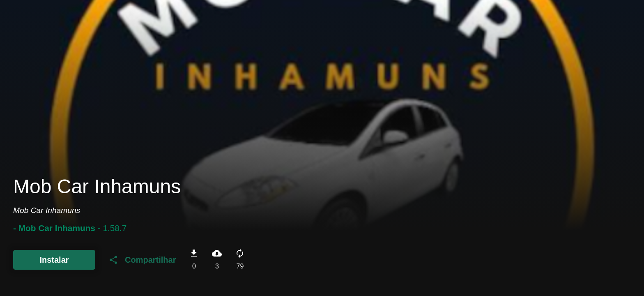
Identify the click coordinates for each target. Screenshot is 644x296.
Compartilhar (142, 260)
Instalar (54, 260)
